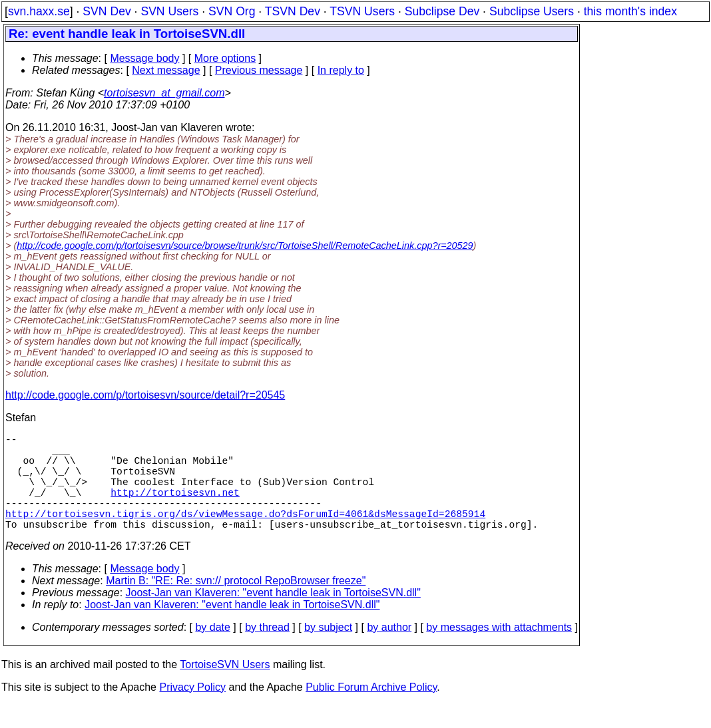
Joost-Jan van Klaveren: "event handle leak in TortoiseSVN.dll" (273, 617)
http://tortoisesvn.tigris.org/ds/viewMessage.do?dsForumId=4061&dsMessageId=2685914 (245, 534)
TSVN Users (362, 11)
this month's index (630, 11)
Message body (144, 58)
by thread (267, 651)
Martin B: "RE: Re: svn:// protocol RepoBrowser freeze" (236, 605)
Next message (166, 70)
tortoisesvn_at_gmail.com (164, 93)
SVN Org (232, 11)
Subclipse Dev (442, 11)
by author (389, 651)
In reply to (341, 70)
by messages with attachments (499, 651)
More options (225, 58)
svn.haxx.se (39, 11)
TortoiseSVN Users (225, 688)
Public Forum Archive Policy (371, 711)
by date (212, 651)
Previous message (259, 70)
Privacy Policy (192, 711)
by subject (328, 651)
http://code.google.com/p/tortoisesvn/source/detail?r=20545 (145, 395)
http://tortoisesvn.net (175, 508)
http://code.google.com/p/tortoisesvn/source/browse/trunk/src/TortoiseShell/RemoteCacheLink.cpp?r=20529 (245, 246)
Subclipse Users (532, 11)
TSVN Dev (293, 11)
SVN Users (169, 11)
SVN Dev (107, 11)
